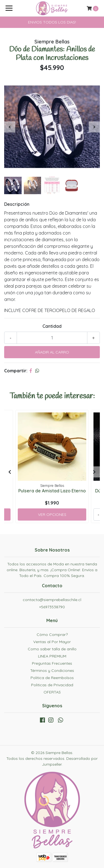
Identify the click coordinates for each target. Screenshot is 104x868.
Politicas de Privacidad (52, 685)
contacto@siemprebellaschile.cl (52, 600)
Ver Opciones (52, 514)
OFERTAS (52, 692)
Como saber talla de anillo (52, 649)
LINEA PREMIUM (52, 656)
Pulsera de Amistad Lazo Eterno (52, 491)
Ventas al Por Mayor (52, 642)
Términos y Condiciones (52, 671)
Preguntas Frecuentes (52, 663)
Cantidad (52, 326)
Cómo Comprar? (52, 635)
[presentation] (10, 127)
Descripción (17, 204)
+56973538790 (52, 607)
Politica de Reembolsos (52, 678)
